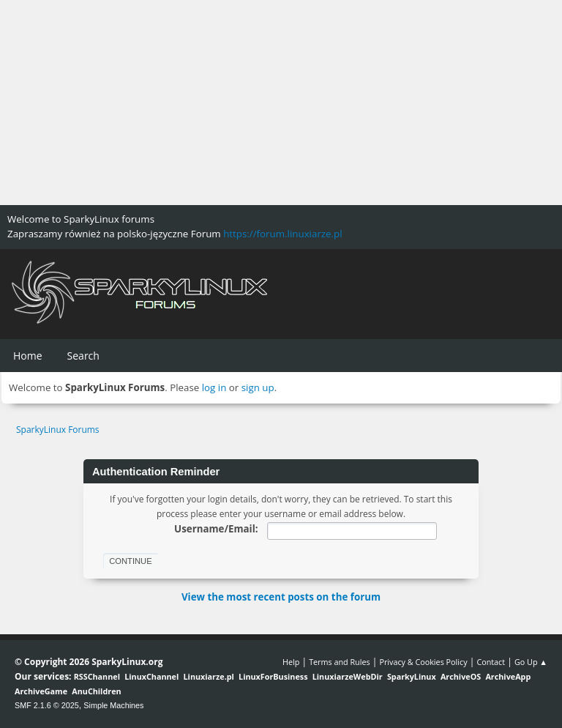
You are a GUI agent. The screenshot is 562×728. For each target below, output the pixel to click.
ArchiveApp (508, 676)
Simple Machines (113, 705)
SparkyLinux (412, 676)
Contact (491, 662)
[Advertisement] (281, 103)
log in (214, 387)
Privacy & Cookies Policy (423, 662)
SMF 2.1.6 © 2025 (47, 705)
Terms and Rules (340, 662)
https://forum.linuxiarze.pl (282, 234)
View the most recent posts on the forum (281, 597)
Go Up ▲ (531, 662)
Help (291, 662)
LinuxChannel (151, 676)
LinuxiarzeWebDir (348, 676)
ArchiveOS (461, 676)
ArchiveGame (41, 691)
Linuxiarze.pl (209, 676)
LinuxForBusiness (273, 676)
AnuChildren (96, 691)
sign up (258, 387)
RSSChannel (97, 676)
